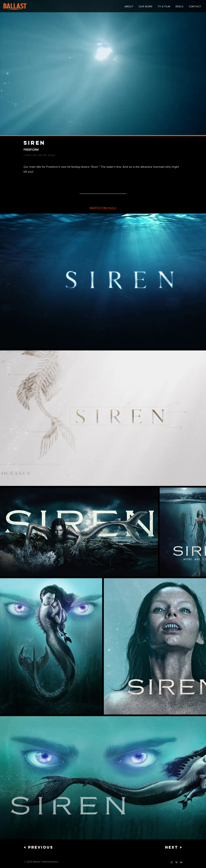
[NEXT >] (171, 847)
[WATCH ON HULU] (103, 208)
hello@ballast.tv (50, 862)
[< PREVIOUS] (39, 847)
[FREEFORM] (103, 150)
